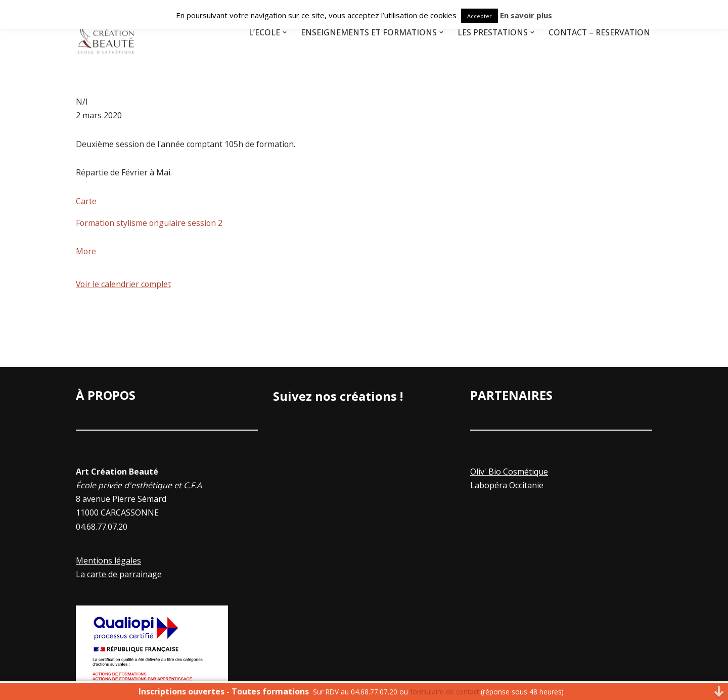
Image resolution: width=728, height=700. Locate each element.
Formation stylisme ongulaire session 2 (150, 224)
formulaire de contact (444, 692)
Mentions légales (108, 563)
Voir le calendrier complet (124, 286)
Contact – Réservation (598, 32)
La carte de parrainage (119, 576)
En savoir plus (526, 15)
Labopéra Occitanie (507, 487)
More (86, 253)
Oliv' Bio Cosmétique (509, 474)
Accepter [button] (480, 16)
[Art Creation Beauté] (106, 32)
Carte (86, 202)
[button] (279, 32)
